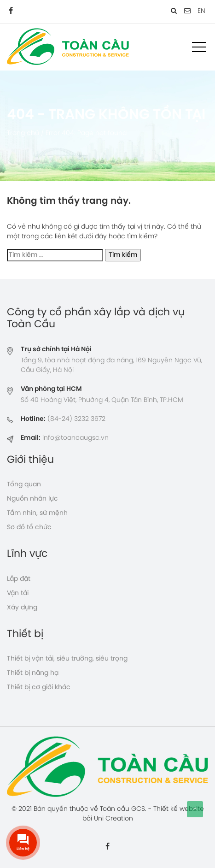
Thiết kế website (179, 809)
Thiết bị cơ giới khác (39, 688)
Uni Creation (113, 819)
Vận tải (18, 593)
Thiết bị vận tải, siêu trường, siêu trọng (67, 659)
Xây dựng (22, 608)
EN (201, 11)
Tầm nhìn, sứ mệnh (37, 513)
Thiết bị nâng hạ (33, 673)
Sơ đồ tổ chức (29, 528)
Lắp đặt (19, 579)
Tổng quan (24, 485)
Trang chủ (23, 133)
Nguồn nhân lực (32, 499)
